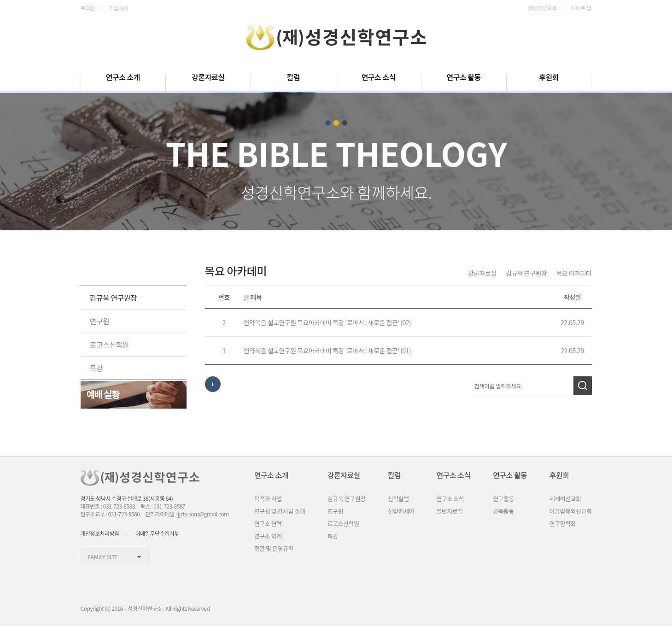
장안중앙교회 (542, 8)
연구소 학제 (268, 536)
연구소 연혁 (268, 524)
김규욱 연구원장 (114, 298)
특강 (96, 368)
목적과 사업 (268, 499)
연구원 (100, 321)
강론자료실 (115, 270)
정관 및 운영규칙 (274, 548)
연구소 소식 (450, 499)
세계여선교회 (565, 499)
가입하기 (119, 8)
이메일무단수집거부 (157, 533)
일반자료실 (450, 511)
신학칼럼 (398, 499)
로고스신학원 (109, 345)
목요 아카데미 (574, 273)
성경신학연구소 (336, 38)
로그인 (88, 8)
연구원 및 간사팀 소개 (280, 511)
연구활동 (503, 499)
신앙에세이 (401, 511)
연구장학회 (563, 524)
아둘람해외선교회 (571, 511)
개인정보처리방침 (100, 533)
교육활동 (503, 511)
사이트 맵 (581, 8)
